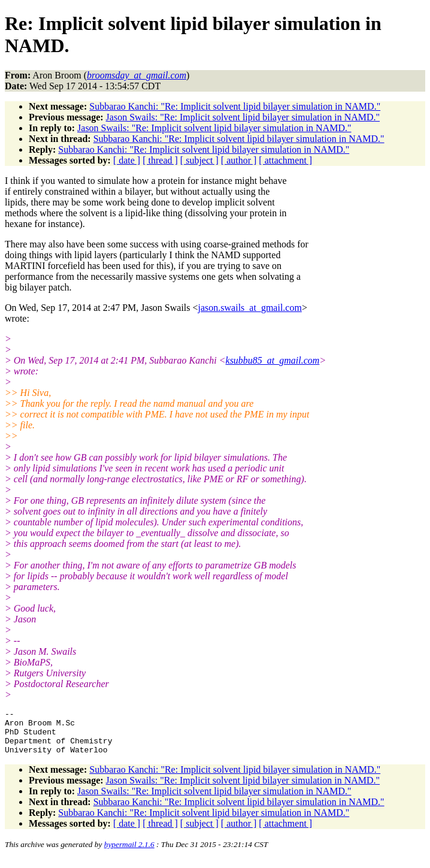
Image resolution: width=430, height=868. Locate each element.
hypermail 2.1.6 (129, 853)
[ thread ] (160, 160)
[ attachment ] (285, 160)
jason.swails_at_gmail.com (250, 308)
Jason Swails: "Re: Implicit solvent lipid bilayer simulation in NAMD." (243, 117)
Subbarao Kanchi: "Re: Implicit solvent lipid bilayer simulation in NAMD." (235, 106)
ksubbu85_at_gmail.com (273, 360)
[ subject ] (199, 160)
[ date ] (127, 160)
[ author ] (239, 160)
